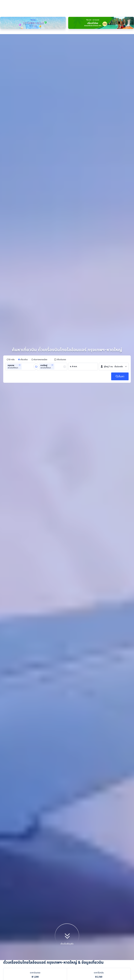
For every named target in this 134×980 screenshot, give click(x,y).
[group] (21, 300)
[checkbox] (60, 293)
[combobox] (23, 300)
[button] (20, 299)
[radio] (11, 293)
